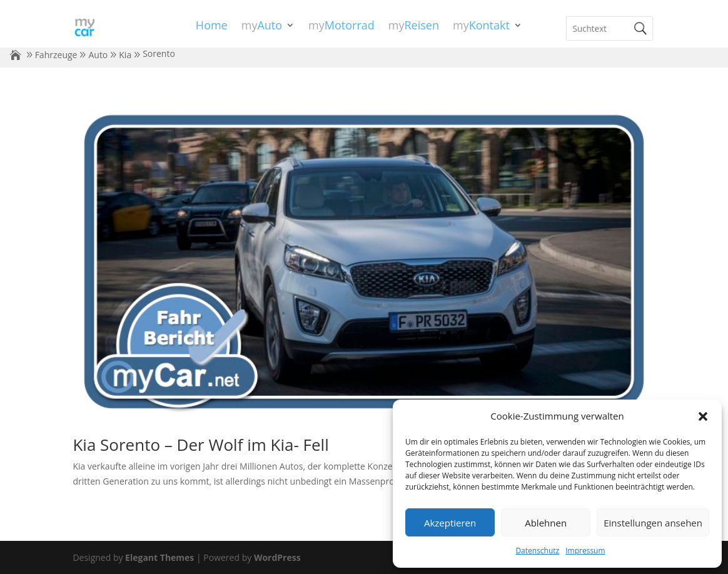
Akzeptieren (450, 523)
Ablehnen (546, 523)
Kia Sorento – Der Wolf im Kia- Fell (200, 445)
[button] (703, 416)
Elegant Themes (159, 557)
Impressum (585, 551)
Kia (125, 55)
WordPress (277, 557)
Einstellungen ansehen (653, 523)
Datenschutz (537, 551)
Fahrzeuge (56, 55)
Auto (98, 55)
